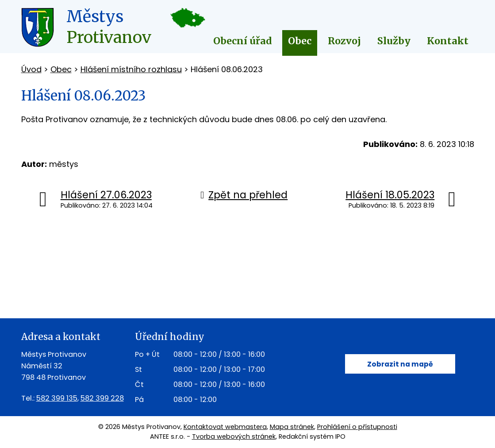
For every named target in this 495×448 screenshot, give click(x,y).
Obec (300, 41)
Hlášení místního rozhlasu (131, 69)
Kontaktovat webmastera (225, 427)
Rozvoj (344, 41)
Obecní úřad (243, 41)
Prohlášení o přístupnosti (357, 427)
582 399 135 (57, 398)
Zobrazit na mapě (400, 364)
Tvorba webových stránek (234, 436)
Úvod (31, 69)
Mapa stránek (292, 427)
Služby (394, 41)
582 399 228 (102, 398)
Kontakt (448, 41)
